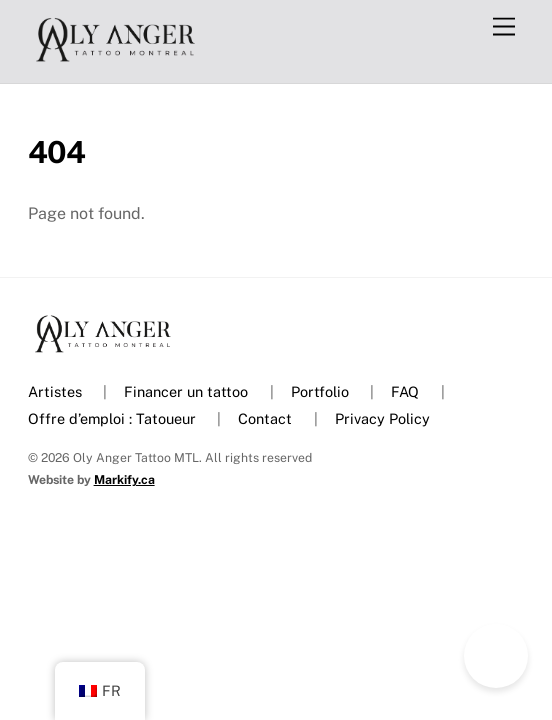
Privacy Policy (382, 418)
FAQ (405, 391)
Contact (265, 418)
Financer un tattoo (186, 391)
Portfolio (320, 391)
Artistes (55, 391)
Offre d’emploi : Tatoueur (112, 418)
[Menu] (504, 27)
